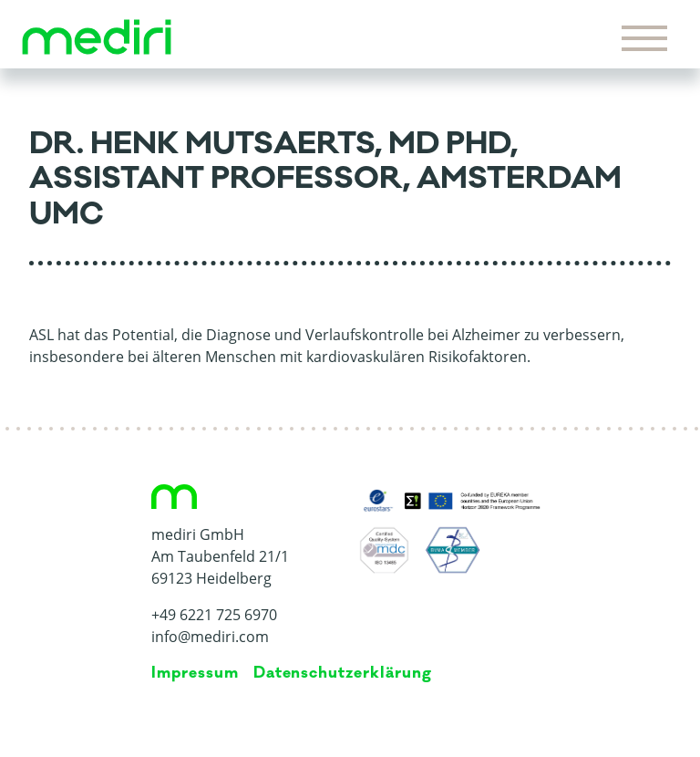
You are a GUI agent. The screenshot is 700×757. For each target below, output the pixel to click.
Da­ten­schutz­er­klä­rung (343, 673)
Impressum (195, 673)
